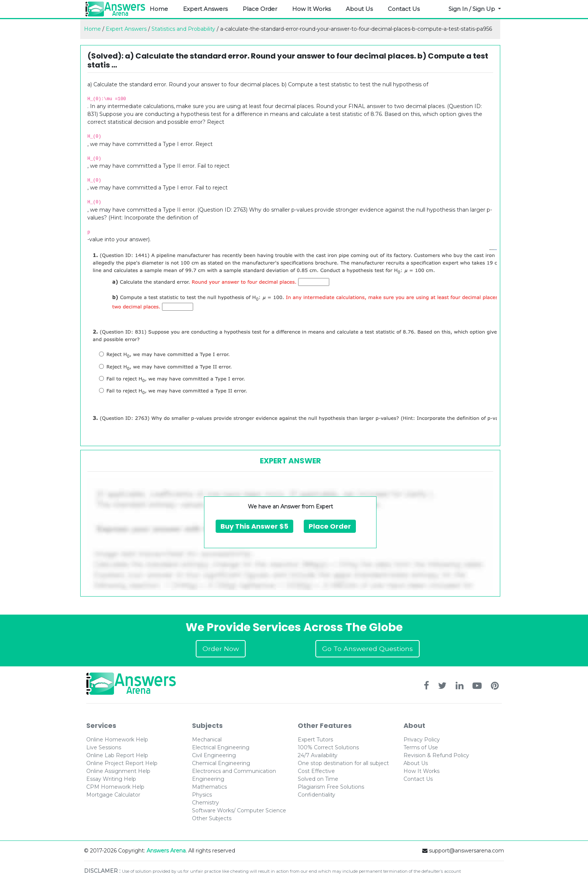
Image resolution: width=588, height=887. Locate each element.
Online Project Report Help (122, 763)
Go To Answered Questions (367, 649)
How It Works (311, 9)
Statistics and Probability (183, 29)
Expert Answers (205, 9)
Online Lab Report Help (117, 755)
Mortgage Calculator (113, 795)
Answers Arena (166, 851)
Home (159, 9)
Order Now (221, 649)
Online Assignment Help (118, 771)
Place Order (260, 9)
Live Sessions (104, 747)
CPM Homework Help (115, 787)
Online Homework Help (117, 740)
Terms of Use (421, 747)
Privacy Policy (422, 740)
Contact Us (404, 9)
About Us (359, 9)
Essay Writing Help (111, 779)
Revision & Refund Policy (436, 755)
